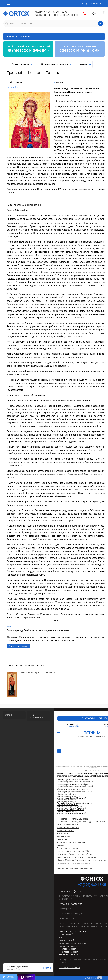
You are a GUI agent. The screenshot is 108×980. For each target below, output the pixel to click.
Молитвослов (63, 836)
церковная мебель (68, 934)
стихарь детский (67, 940)
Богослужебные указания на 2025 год (75, 851)
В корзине (91, 978)
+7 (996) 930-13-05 (42, 12)
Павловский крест (67, 949)
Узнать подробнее (13, 969)
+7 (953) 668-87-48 (42, 15)
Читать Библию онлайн (68, 825)
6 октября (13, 87)
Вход (85, 4)
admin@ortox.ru (75, 891)
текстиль (63, 937)
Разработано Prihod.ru (69, 968)
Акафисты (62, 839)
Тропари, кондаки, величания (71, 842)
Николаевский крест (68, 952)
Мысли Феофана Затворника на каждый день (81, 860)
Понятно (47, 968)
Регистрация (95, 4)
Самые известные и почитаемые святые (77, 857)
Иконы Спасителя (65, 831)
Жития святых (64, 834)
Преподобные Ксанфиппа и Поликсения (36, 673)
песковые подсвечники (70, 946)
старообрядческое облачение (73, 943)
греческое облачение (69, 955)
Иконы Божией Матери (68, 828)
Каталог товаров (54, 37)
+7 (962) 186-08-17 (61, 12)
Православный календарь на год (73, 819)
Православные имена (67, 848)
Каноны (61, 845)
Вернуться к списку (18, 646)
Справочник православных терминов (75, 868)
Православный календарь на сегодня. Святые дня (81, 822)
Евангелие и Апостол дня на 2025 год (75, 854)
